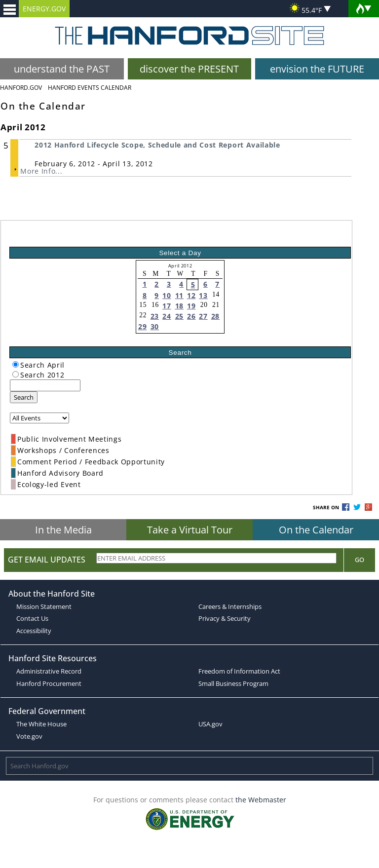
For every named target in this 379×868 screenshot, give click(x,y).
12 (191, 295)
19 (191, 306)
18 (179, 306)
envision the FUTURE (317, 69)
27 (203, 316)
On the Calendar (316, 530)
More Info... (41, 171)
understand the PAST (62, 69)
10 (167, 295)
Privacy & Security (225, 618)
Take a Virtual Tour (190, 530)
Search (24, 397)
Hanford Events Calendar (90, 88)
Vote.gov (29, 736)
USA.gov (210, 724)
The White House (41, 724)
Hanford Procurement (49, 683)
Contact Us (32, 618)
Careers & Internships (230, 606)
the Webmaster (261, 800)
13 (203, 295)
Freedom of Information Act (239, 671)
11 (179, 295)
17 (167, 306)
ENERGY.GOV (44, 9)
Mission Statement (44, 606)
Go (360, 560)
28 (215, 316)
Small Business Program (233, 683)
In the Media (63, 530)
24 (167, 316)
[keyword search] (45, 385)
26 (191, 316)
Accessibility (34, 631)
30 (155, 326)
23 (155, 316)
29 (142, 326)
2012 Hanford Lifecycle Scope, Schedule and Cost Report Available (157, 145)
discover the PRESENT (189, 69)
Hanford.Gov (21, 88)
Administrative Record (49, 671)
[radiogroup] (16, 364)
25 (179, 316)
